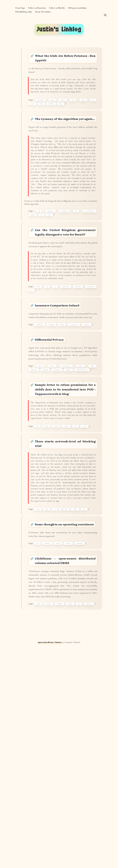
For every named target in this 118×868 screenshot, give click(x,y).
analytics (56, 820)
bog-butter (43, 118)
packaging (82, 738)
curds (34, 123)
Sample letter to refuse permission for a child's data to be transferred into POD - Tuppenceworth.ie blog (66, 521)
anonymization (67, 494)
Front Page (20, 8)
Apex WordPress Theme (49, 864)
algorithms (52, 282)
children (69, 573)
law (54, 390)
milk (92, 118)
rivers (51, 287)
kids (78, 573)
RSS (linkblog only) (24, 12)
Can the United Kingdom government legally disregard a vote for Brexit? (66, 309)
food (73, 118)
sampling (47, 499)
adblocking (67, 693)
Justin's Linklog (59, 29)
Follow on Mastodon (37, 8)
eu (46, 394)
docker (61, 738)
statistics (70, 499)
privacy (53, 494)
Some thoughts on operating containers (66, 713)
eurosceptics (36, 394)
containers (50, 738)
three (49, 693)
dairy (62, 123)
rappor (91, 494)
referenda (90, 390)
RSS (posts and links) (77, 8)
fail (76, 282)
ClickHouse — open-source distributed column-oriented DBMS (66, 758)
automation (65, 282)
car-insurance (77, 440)
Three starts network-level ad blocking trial (66, 593)
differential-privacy (84, 499)
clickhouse (36, 825)
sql (92, 820)
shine (41, 693)
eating (83, 118)
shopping (54, 440)
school (87, 573)
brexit (43, 390)
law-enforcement (88, 282)
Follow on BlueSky (57, 8)
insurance (89, 440)
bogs (54, 118)
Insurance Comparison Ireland (60, 412)
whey (43, 123)
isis (41, 282)
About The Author (43, 12)
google (80, 494)
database (69, 820)
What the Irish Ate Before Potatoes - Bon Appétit (66, 59)
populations (59, 499)
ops (40, 738)
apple (42, 494)
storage (82, 820)
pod (40, 573)
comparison (43, 440)
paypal (34, 287)
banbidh (53, 123)
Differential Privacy (53, 457)
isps (87, 693)
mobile (78, 693)
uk (43, 287)
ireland (64, 118)
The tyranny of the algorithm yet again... (66, 143)
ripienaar (71, 738)
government (76, 390)
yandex (43, 820)
